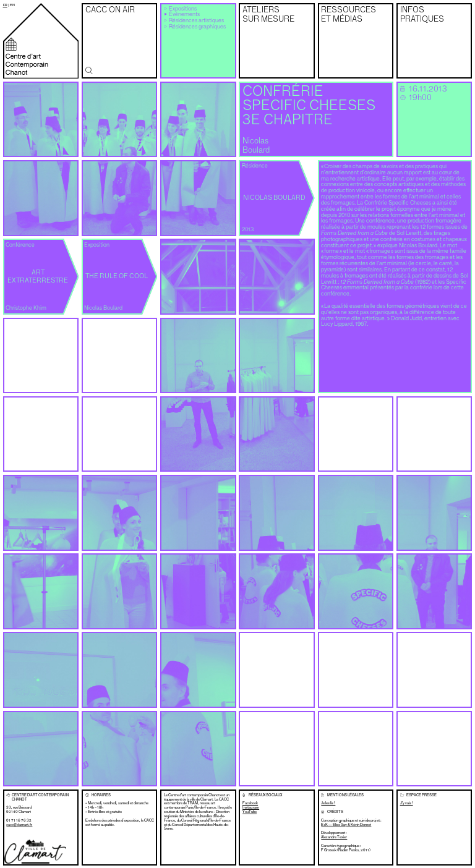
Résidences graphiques (197, 27)
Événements (184, 15)
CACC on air (110, 10)
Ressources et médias (349, 15)
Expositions (183, 9)
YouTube (250, 812)
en (12, 5)
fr (5, 5)
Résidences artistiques (196, 21)
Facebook (250, 803)
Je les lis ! (328, 803)
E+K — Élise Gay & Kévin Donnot (346, 825)
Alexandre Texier (334, 837)
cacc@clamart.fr (19, 825)
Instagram (251, 808)
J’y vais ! (407, 803)
